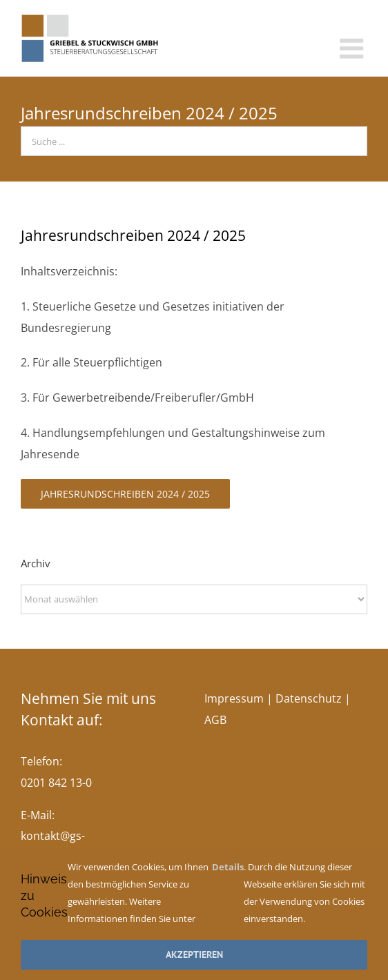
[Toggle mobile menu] (353, 48)
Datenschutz (309, 698)
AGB (215, 720)
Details (228, 867)
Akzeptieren (194, 954)
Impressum (234, 698)
